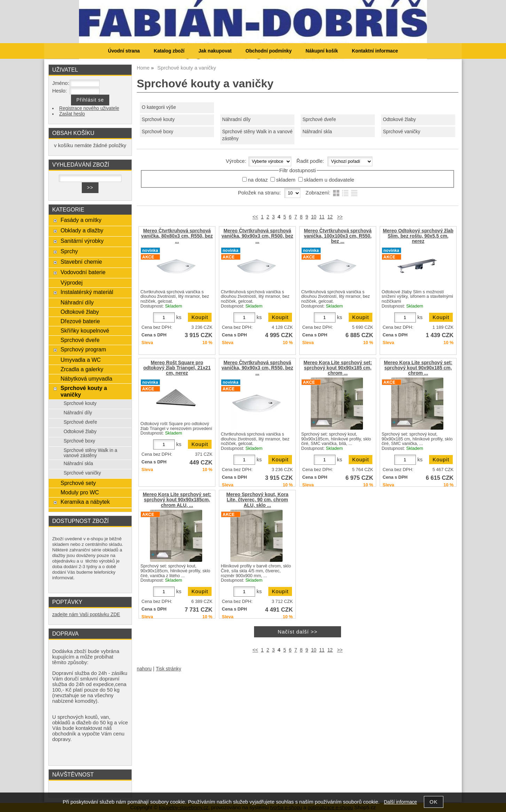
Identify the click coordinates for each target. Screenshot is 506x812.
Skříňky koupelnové (85, 331)
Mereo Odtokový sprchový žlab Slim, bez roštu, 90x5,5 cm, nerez (418, 236)
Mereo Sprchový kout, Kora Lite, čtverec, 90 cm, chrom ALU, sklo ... (257, 500)
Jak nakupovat (215, 51)
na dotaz (258, 180)
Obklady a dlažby (82, 230)
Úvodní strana (124, 51)
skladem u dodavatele (329, 180)
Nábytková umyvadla (86, 379)
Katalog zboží (169, 51)
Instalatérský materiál (87, 292)
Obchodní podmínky (268, 51)
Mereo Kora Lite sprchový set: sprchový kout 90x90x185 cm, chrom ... (338, 368)
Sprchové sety (78, 483)
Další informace (400, 802)
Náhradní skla (317, 132)
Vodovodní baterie (83, 272)
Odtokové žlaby (399, 120)
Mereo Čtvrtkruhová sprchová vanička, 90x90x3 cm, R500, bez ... (257, 236)
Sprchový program (83, 349)
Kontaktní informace (375, 51)
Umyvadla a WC (81, 360)
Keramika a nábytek (85, 502)
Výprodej (72, 282)
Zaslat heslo (72, 114)
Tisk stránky (169, 669)
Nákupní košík (322, 51)
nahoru (144, 669)
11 (322, 217)
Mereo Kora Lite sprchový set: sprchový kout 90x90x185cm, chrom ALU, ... (177, 500)
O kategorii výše (159, 107)
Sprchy (69, 251)
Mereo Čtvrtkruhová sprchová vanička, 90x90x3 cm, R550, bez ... (257, 368)
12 (330, 217)
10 (314, 217)
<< (255, 217)
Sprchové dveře (319, 120)
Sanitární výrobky (82, 241)
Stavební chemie (81, 262)
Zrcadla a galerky (82, 369)
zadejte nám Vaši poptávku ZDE (86, 615)
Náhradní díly (236, 120)
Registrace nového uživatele (89, 108)
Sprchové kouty (158, 120)
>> (340, 217)
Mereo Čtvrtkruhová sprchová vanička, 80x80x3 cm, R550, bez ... (177, 236)
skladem (286, 180)
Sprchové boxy (157, 132)
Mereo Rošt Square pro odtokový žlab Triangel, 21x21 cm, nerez (177, 368)
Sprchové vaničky (402, 132)
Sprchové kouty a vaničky (84, 391)
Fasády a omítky (81, 220)
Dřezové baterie (80, 321)
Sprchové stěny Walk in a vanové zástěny (257, 135)
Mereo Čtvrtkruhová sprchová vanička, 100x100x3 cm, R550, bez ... (338, 236)
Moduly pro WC (80, 492)
